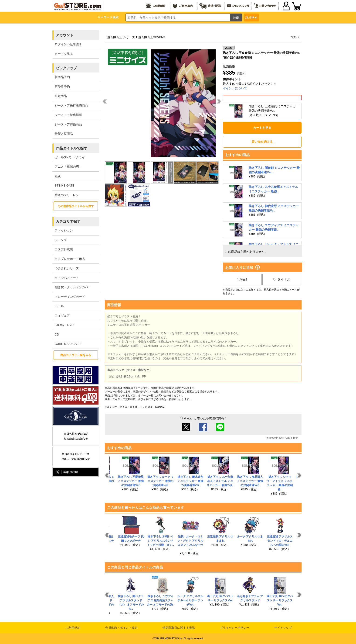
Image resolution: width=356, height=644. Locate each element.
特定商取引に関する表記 (179, 628)
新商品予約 (62, 77)
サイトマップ (283, 628)
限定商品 (61, 96)
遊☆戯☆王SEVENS (152, 37)
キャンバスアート (67, 278)
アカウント (65, 35)
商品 (242, 279)
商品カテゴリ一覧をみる (76, 355)
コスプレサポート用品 (70, 259)
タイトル (282, 279)
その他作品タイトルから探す (76, 206)
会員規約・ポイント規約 (121, 628)
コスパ (295, 37)
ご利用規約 (73, 628)
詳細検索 (251, 17)
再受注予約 (62, 87)
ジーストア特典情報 (68, 115)
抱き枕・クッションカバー (73, 287)
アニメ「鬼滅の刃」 (68, 167)
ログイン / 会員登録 (68, 44)
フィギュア (62, 316)
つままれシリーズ (67, 268)
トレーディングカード (70, 297)
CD (57, 334)
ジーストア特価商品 (68, 124)
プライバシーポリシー (234, 628)
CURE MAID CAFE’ (68, 344)
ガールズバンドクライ (70, 157)
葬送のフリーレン (67, 195)
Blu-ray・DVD (64, 325)
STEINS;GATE (65, 185)
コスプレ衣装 (64, 249)
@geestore (66, 472)
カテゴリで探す (68, 221)
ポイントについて (235, 88)
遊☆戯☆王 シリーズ (121, 37)
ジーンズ (61, 240)
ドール (59, 306)
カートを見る (64, 54)
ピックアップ (66, 68)
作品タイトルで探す (72, 148)
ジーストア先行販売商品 (71, 106)
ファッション (64, 230)
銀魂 (58, 176)
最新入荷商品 (64, 134)
